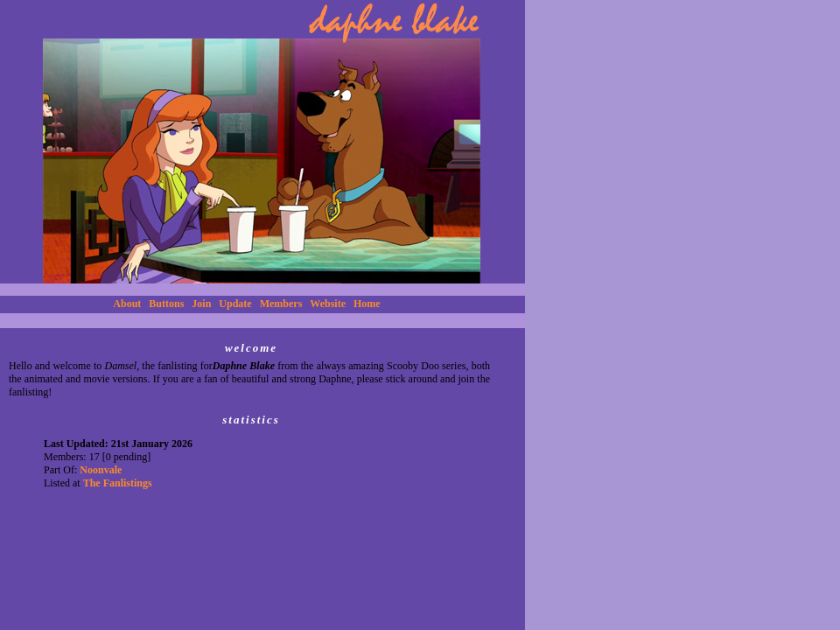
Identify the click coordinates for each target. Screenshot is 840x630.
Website (328, 304)
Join (201, 304)
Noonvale (101, 470)
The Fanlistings (118, 483)
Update (235, 304)
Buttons (166, 304)
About (127, 304)
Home (367, 304)
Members (281, 304)
